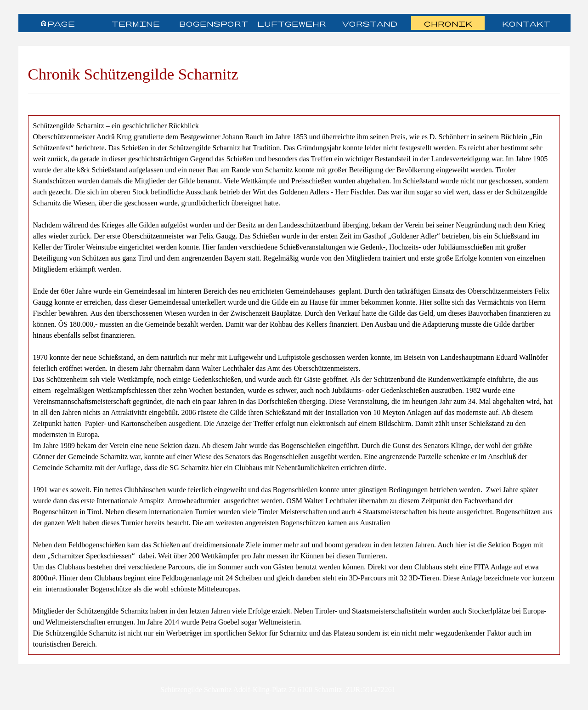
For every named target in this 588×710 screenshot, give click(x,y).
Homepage (58, 23)
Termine (136, 23)
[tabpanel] (294, 78)
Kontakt (526, 23)
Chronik (448, 23)
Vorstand (370, 23)
